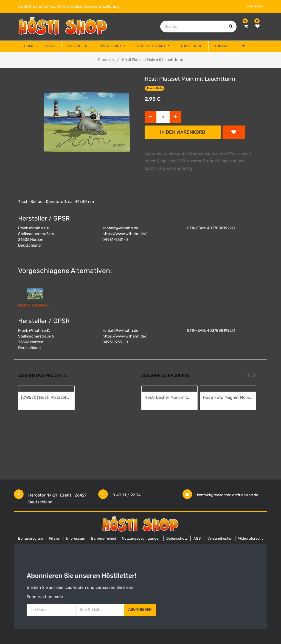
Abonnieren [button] (140, 610)
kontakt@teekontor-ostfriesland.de (228, 495)
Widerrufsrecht (251, 538)
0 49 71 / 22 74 (127, 495)
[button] (243, 46)
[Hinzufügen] (175, 117)
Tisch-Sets (155, 88)
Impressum (76, 538)
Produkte (106, 60)
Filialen (55, 538)
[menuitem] (29, 46)
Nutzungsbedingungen (141, 538)
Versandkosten (220, 538)
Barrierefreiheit (104, 538)
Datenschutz (177, 538)
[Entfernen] (151, 117)
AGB (197, 538)
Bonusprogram (31, 538)
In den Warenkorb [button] (183, 132)
